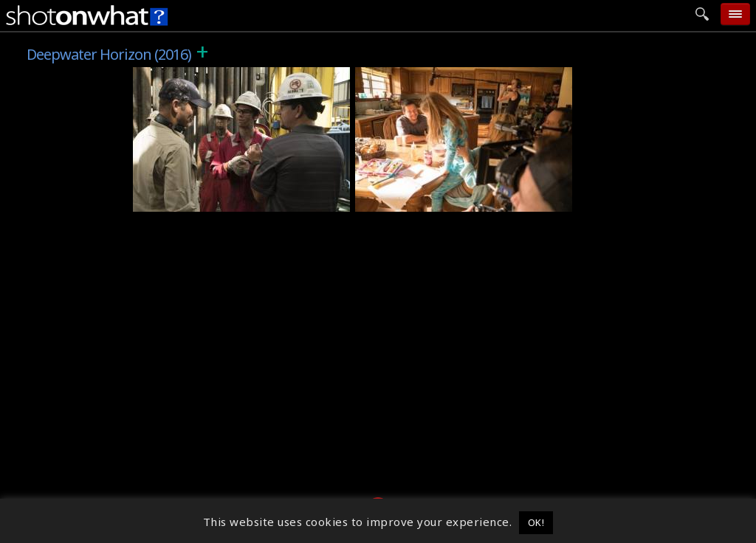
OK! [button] (536, 522)
